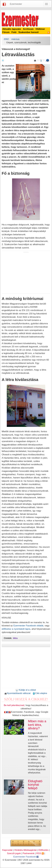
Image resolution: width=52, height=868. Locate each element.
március (15, 39)
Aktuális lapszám (12, 29)
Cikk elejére (40, 693)
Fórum (6, 32)
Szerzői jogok (14, 853)
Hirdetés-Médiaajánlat (26, 850)
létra (15, 638)
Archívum (28, 29)
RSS (40, 853)
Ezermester (16, 4)
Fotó (14, 32)
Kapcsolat (7, 850)
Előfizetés (43, 850)
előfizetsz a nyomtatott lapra (16, 629)
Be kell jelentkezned (14, 705)
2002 (6, 39)
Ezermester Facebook (26, 857)
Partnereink (29, 853)
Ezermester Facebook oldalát (28, 626)
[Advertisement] (26, 273)
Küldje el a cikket (26, 690)
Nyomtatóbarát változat (17, 693)
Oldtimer (40, 29)
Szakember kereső (29, 32)
